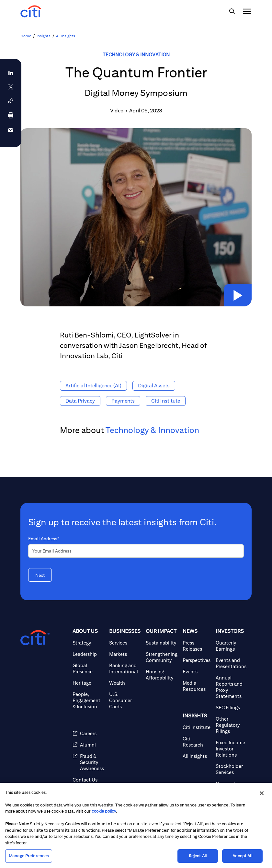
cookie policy (104, 811)
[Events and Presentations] (231, 663)
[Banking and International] (125, 668)
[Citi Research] (197, 742)
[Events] (197, 672)
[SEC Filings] (231, 708)
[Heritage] (88, 683)
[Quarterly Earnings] (231, 646)
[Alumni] (88, 745)
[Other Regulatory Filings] (231, 725)
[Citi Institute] (197, 727)
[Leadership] (88, 654)
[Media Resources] (197, 686)
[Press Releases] (197, 646)
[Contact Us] (88, 780)
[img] (232, 11)
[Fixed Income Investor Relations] (231, 749)
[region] (136, 825)
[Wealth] (125, 683)
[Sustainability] (162, 643)
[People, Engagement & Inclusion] (88, 700)
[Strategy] (88, 643)
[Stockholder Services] (231, 769)
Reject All (198, 856)
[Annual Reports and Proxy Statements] (231, 687)
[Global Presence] (88, 668)
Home (26, 36)
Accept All (242, 856)
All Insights (66, 36)
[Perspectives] (197, 660)
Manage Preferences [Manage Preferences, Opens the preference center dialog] (29, 856)
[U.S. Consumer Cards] (125, 700)
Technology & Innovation (136, 55)
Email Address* (44, 539)
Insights (44, 36)
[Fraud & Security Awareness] (88, 762)
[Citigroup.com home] (35, 638)
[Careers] (88, 733)
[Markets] (125, 654)
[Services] (125, 643)
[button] (234, 292)
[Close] (262, 793)
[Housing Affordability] (162, 675)
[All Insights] (197, 756)
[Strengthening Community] (162, 657)
